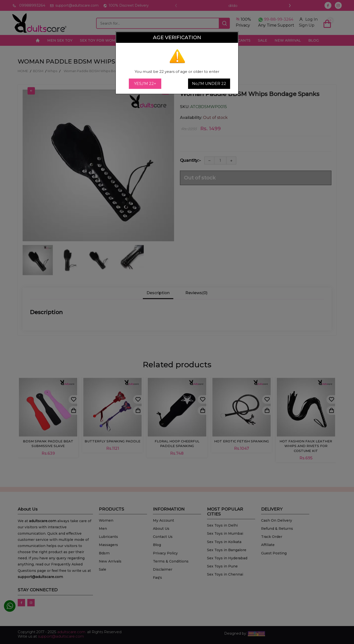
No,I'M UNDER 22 (209, 84)
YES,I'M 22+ (145, 84)
